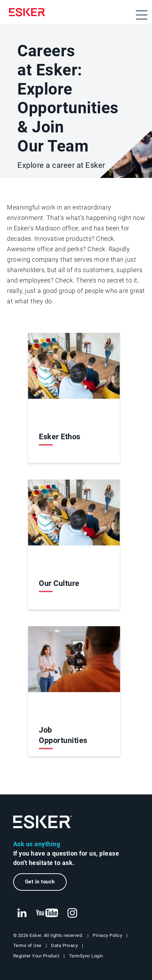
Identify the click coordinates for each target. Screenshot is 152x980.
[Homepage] (29, 12)
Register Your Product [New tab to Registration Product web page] (36, 956)
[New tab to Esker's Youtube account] (47, 913)
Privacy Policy (107, 935)
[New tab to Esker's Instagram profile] (73, 913)
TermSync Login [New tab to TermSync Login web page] (86, 956)
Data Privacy (64, 946)
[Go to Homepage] (43, 822)
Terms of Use (27, 946)
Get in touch (40, 882)
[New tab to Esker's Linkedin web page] (22, 913)
